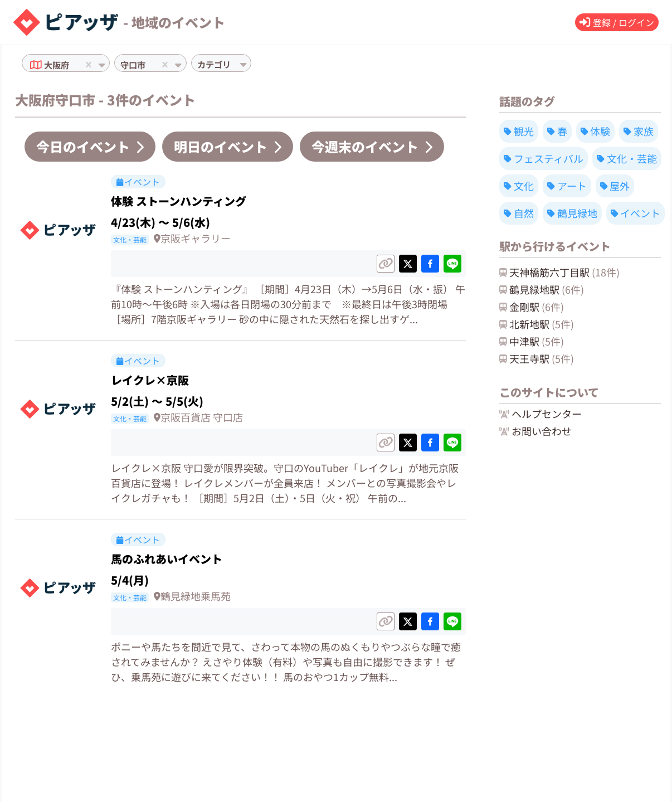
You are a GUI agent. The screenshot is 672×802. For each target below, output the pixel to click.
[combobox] (75, 65)
